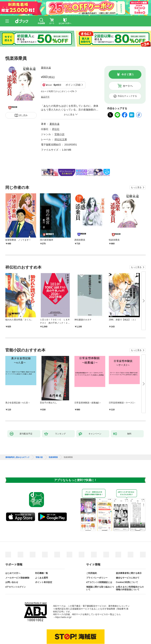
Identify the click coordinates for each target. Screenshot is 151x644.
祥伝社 (56, 129)
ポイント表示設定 (44, 582)
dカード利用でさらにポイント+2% (58, 91)
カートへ (128, 86)
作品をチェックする (127, 96)
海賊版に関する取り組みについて (100, 588)
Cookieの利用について (127, 582)
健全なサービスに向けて (128, 578)
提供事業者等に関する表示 (129, 573)
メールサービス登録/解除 (17, 578)
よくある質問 (41, 578)
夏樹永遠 (46, 68)
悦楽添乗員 (53, 457)
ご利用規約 (92, 573)
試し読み (23, 115)
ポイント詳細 (73, 85)
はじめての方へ (13, 573)
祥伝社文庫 (61, 139)
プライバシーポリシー (97, 578)
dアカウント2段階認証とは (99, 582)
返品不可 (45, 97)
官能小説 (59, 134)
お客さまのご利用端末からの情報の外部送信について (130, 588)
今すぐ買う (128, 74)
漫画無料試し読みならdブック (17, 457)
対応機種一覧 (41, 573)
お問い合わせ (12, 582)
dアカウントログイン (16, 587)
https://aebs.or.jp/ (63, 617)
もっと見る (136, 187)
